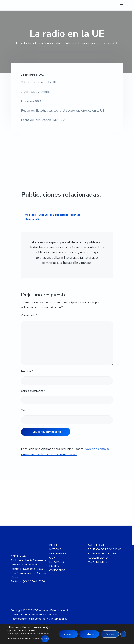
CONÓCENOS (57, 570)
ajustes (45, 639)
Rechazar (88, 634)
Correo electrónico (33, 391)
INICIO (53, 545)
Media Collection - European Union (77, 43)
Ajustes (109, 634)
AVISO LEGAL (96, 545)
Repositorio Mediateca (68, 215)
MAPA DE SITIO (98, 562)
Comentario (29, 315)
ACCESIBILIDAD (98, 558)
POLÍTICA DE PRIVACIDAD (105, 549)
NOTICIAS (55, 549)
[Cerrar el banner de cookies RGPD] (123, 634)
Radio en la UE (33, 219)
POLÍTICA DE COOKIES (102, 554)
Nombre (27, 371)
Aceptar (66, 634)
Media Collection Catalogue (40, 43)
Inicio (19, 43)
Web (24, 410)
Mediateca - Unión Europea (39, 215)
